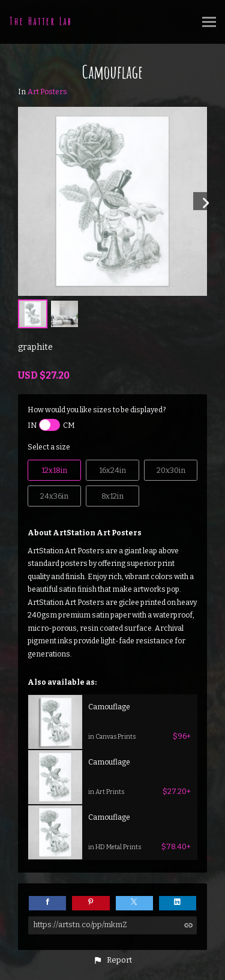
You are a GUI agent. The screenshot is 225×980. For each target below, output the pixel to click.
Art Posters (47, 92)
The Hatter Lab (41, 21)
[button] (112, 960)
